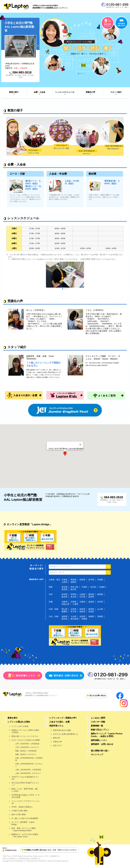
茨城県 (102, 587)
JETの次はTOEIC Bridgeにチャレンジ (25, 784)
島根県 (91, 609)
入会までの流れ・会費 (59, 722)
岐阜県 (64, 597)
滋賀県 (91, 602)
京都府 (82, 602)
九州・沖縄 (54, 616)
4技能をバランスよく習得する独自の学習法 (25, 731)
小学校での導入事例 (19, 811)
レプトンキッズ (63, 718)
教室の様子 (14, 92)
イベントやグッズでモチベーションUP (26, 802)
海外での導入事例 (19, 814)
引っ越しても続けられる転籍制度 (25, 818)
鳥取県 (82, 609)
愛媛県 (64, 611)
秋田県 (82, 580)
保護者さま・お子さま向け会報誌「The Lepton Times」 (25, 835)
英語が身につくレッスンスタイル (25, 736)
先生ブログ (58, 745)
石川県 (82, 597)
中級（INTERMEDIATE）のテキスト (29, 765)
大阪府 (64, 602)
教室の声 (57, 738)
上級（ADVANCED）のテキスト (28, 773)
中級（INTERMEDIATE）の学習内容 (29, 759)
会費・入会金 (39, 92)
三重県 (75, 604)
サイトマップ (97, 755)
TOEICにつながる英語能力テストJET (25, 778)
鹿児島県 (74, 619)
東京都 (64, 587)
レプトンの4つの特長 (20, 726)
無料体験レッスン (99, 740)
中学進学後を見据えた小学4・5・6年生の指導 (25, 796)
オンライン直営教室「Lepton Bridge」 (23, 823)
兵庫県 (73, 602)
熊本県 (64, 619)
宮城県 (100, 580)
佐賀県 (82, 616)
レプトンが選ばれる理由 (19, 722)
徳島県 (82, 611)
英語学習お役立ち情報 (62, 730)
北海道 (64, 580)
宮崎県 (100, 616)
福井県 (91, 597)
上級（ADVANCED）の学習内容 (28, 770)
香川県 (73, 611)
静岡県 (100, 594)
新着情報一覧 (97, 726)
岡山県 (64, 609)
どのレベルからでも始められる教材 (26, 740)
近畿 (51, 602)
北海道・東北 (54, 580)
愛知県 (91, 594)
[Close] (80, 445)
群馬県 (64, 589)
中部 (51, 594)
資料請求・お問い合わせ (102, 744)
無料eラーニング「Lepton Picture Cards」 (107, 735)
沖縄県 (84, 619)
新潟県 (64, 594)
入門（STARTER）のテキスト (27, 747)
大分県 (73, 616)
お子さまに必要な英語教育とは (66, 734)
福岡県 (64, 616)
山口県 (100, 609)
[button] (65, 454)
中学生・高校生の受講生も (22, 807)
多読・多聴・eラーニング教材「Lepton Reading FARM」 (23, 829)
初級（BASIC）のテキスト (26, 754)
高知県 (91, 611)
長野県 (73, 594)
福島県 (73, 582)
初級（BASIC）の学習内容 (26, 751)
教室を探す (13, 718)
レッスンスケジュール (65, 92)
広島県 (73, 609)
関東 (51, 587)
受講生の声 (90, 92)
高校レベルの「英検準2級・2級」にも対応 (25, 790)
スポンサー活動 (98, 722)
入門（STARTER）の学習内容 (27, 744)
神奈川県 (74, 587)
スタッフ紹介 (116, 92)
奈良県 (100, 602)
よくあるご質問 (98, 718)
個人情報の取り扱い (100, 751)
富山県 (73, 597)
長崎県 (91, 616)
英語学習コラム (56, 726)
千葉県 (84, 587)
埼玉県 (93, 587)
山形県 (64, 582)
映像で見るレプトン (100, 730)
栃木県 (73, 589)
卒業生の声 (58, 742)
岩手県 (91, 580)
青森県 (73, 580)
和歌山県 (65, 604)
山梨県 (82, 594)
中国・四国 (54, 609)
